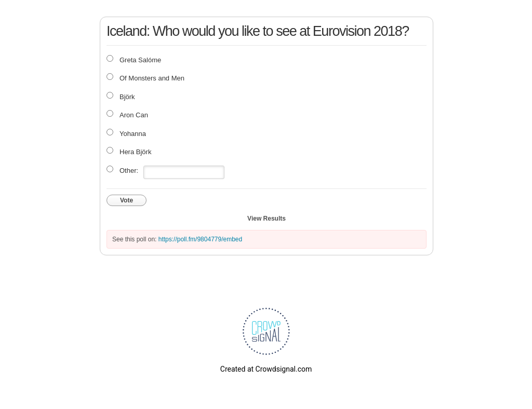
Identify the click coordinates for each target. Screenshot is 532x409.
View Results (267, 219)
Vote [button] (127, 200)
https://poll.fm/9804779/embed (200, 239)
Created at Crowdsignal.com (266, 369)
